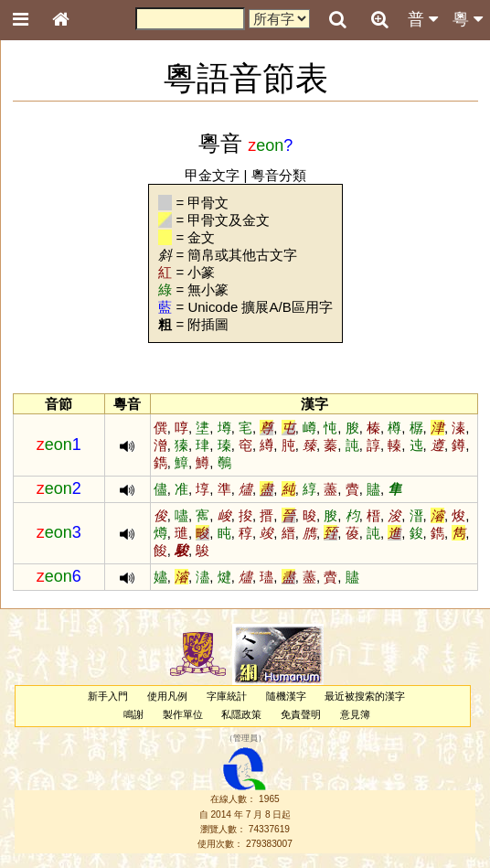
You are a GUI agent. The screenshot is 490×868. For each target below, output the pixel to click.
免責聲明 (301, 714)
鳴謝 (133, 714)
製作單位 (183, 714)
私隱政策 (241, 714)
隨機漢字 (286, 696)
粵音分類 (279, 175)
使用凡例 (167, 696)
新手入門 (108, 696)
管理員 (245, 738)
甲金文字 (212, 175)
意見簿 (355, 714)
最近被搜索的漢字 (365, 696)
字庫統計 (227, 696)
